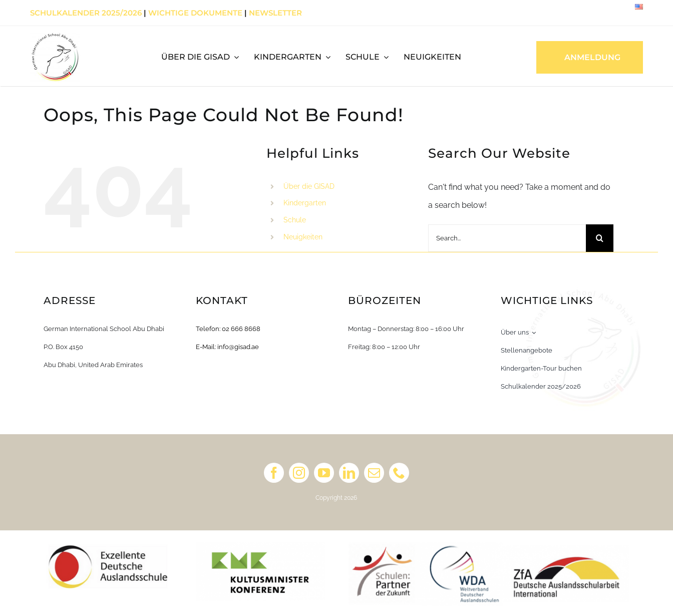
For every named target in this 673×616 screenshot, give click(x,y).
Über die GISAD (309, 186)
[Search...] (507, 238)
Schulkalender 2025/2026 (86, 13)
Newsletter (275, 13)
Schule (295, 220)
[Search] (600, 238)
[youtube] (324, 473)
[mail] (374, 473)
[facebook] (274, 473)
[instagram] (299, 473)
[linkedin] (349, 473)
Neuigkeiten (303, 237)
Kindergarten (305, 203)
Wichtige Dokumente (195, 13)
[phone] (399, 473)
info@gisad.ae (238, 347)
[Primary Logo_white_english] (55, 36)
